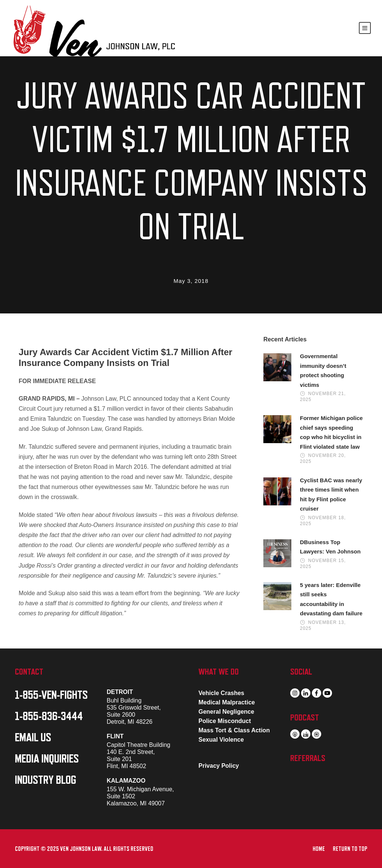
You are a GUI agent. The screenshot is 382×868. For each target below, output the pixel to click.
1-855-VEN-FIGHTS (51, 695)
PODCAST (305, 717)
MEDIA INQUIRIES (47, 759)
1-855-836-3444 (49, 716)
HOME (319, 849)
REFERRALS (308, 758)
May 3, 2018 (191, 281)
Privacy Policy (219, 766)
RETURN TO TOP (350, 849)
